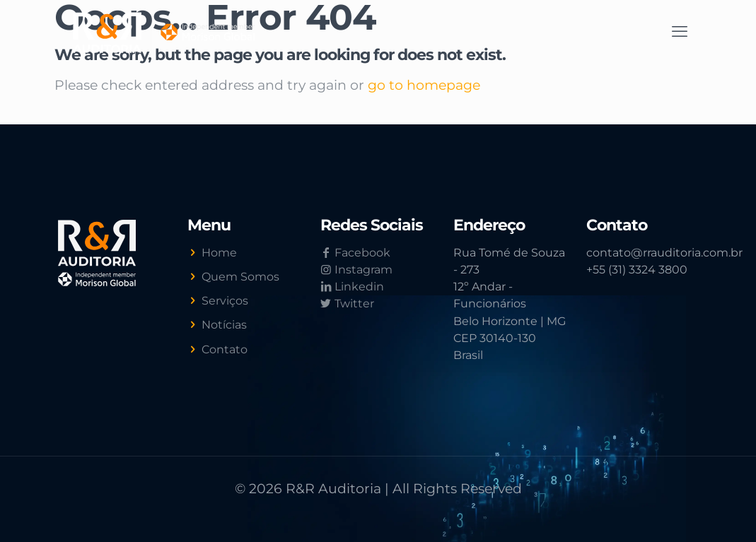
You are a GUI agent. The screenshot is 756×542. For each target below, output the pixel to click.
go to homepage (424, 85)
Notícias (224, 325)
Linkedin (352, 287)
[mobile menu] (680, 32)
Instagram (356, 270)
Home (219, 253)
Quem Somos (240, 277)
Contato (225, 349)
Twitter (347, 304)
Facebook (355, 253)
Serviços (225, 301)
